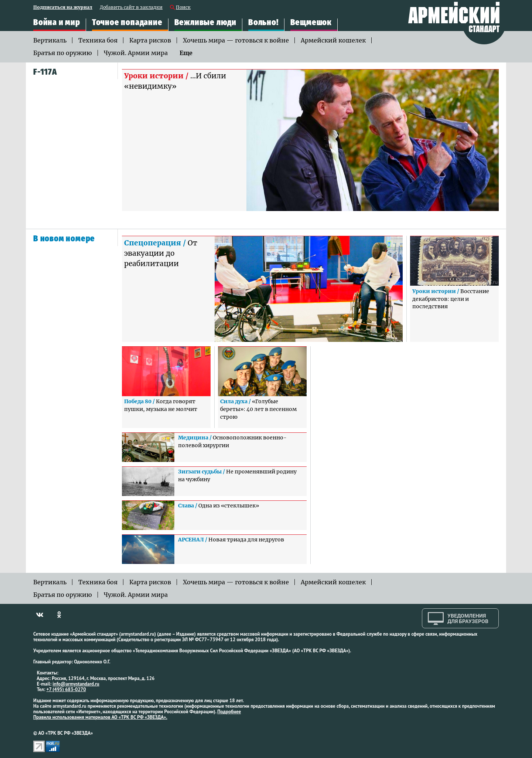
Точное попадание (127, 22)
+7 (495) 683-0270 (66, 689)
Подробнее (229, 712)
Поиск (183, 8)
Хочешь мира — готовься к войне (236, 40)
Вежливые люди (205, 22)
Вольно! (263, 22)
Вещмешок (311, 22)
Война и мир (57, 22)
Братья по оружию (63, 53)
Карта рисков (150, 40)
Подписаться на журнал (63, 8)
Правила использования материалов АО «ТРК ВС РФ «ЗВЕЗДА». (100, 717)
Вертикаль (50, 40)
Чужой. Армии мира (136, 53)
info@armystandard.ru (76, 684)
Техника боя (98, 40)
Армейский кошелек (333, 40)
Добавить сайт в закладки (131, 8)
